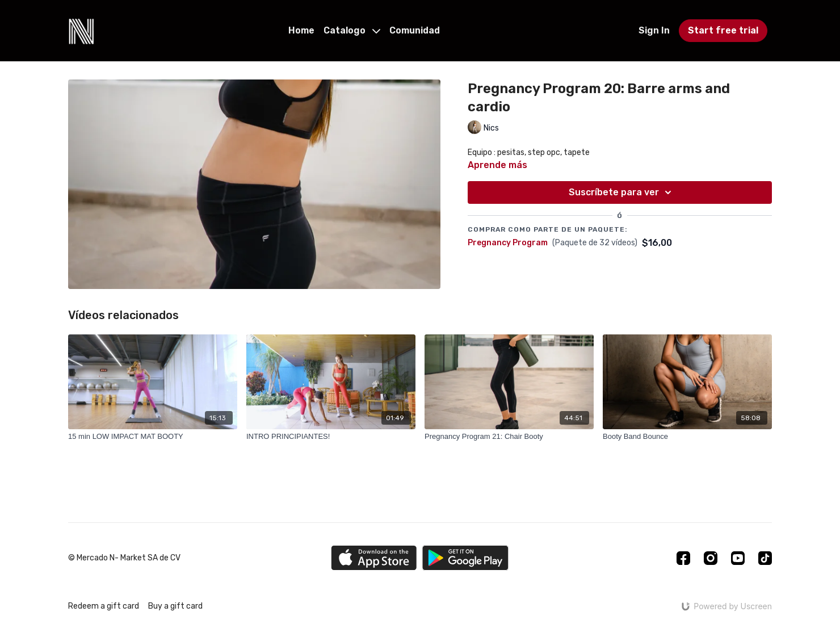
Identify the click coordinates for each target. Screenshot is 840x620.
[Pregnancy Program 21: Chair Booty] (509, 437)
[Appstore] (374, 558)
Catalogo (352, 30)
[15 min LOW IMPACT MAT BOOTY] (153, 437)
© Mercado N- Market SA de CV (124, 558)
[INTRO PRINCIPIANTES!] (331, 437)
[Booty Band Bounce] (687, 437)
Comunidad (415, 30)
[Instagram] (711, 558)
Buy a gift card (175, 606)
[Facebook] (683, 558)
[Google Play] (465, 558)
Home (301, 30)
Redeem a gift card (104, 606)
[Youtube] (738, 558)
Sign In (654, 30)
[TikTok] (765, 558)
